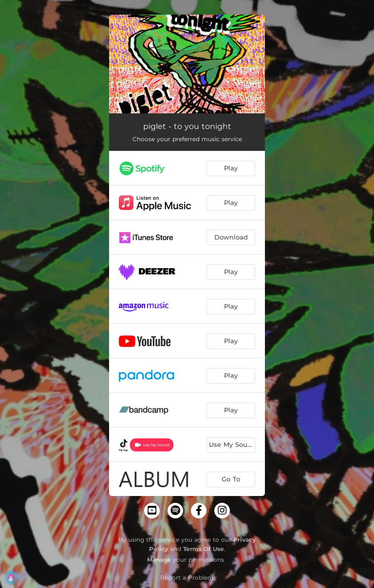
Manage (159, 560)
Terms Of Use (204, 549)
